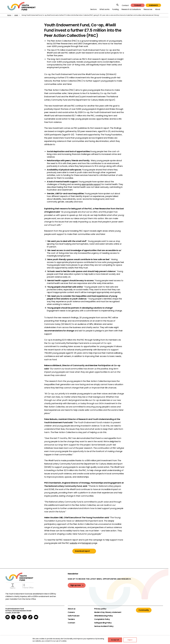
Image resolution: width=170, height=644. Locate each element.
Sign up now (76, 585)
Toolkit (138, 5)
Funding (115, 9)
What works (104, 9)
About (158, 9)
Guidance (153, 5)
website (73, 543)
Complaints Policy (102, 619)
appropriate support (91, 184)
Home (9, 15)
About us (72, 609)
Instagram (87, 543)
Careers (71, 612)
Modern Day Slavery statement (108, 612)
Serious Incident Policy (104, 626)
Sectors (93, 9)
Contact (125, 5)
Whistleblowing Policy (104, 616)
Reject (130, 640)
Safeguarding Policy (103, 623)
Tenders (71, 619)
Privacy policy (100, 609)
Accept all (115, 640)
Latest (16, 15)
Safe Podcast (74, 616)
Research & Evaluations (131, 9)
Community (144, 610)
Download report (82, 551)
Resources (148, 9)
